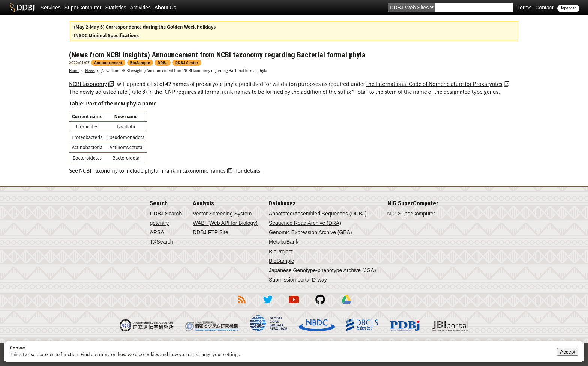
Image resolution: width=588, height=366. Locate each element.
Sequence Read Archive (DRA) (305, 223)
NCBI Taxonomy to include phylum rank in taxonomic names (152, 170)
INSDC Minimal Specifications (106, 35)
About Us (165, 8)
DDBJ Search (166, 214)
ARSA (157, 232)
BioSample (282, 261)
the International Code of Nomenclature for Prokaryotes (434, 84)
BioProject (281, 252)
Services (51, 8)
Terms (524, 8)
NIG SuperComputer (411, 214)
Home (74, 70)
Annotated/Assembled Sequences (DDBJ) (318, 214)
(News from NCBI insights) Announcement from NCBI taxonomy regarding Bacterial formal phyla (184, 70)
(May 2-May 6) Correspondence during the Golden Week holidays (145, 26)
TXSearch (161, 242)
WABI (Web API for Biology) (225, 223)
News (90, 70)
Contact (544, 8)
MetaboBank (284, 242)
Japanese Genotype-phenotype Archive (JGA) (322, 270)
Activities (140, 8)
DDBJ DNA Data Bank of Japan (22, 8)
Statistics (116, 8)
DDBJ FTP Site (211, 232)
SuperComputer (83, 8)
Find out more (95, 354)
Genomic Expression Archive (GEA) (310, 232)
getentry (159, 223)
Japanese (568, 8)
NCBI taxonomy (88, 84)
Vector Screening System (222, 214)
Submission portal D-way (298, 280)
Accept (568, 352)
